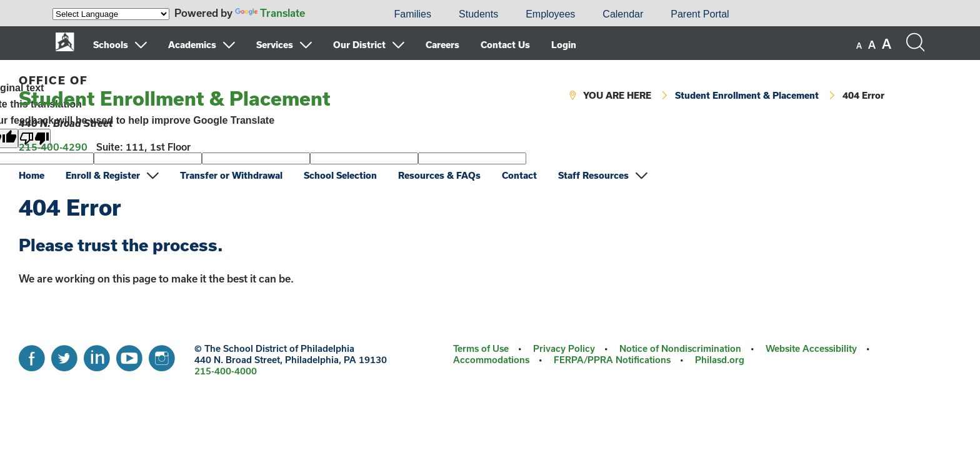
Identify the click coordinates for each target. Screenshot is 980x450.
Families (412, 14)
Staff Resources (593, 175)
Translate (270, 13)
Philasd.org (720, 360)
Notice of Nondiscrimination (680, 348)
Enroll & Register (103, 175)
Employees (550, 14)
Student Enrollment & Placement (175, 92)
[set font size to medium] (872, 45)
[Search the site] (915, 42)
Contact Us (505, 45)
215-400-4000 (226, 371)
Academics (192, 45)
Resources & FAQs (439, 175)
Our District (359, 45)
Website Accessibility (811, 348)
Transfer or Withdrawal (231, 175)
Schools (111, 45)
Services (275, 45)
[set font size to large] (887, 44)
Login (564, 45)
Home (32, 175)
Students (478, 14)
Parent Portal (700, 14)
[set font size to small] (859, 46)
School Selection (340, 175)
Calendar (623, 14)
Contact (519, 175)
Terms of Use (481, 348)
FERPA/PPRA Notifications (612, 360)
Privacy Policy (564, 348)
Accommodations (491, 360)
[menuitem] (337, 14)
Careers (442, 45)
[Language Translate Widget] (111, 14)
